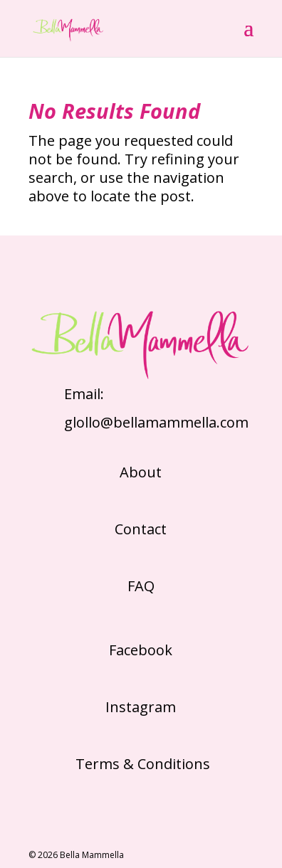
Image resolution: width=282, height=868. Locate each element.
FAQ (141, 586)
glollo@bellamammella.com (156, 422)
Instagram (141, 707)
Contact (141, 529)
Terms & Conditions (141, 764)
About (141, 472)
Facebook (141, 650)
